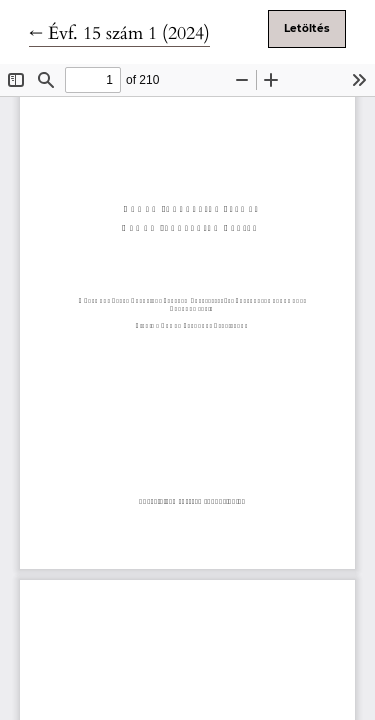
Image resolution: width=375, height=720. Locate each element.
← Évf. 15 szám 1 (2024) (119, 33)
